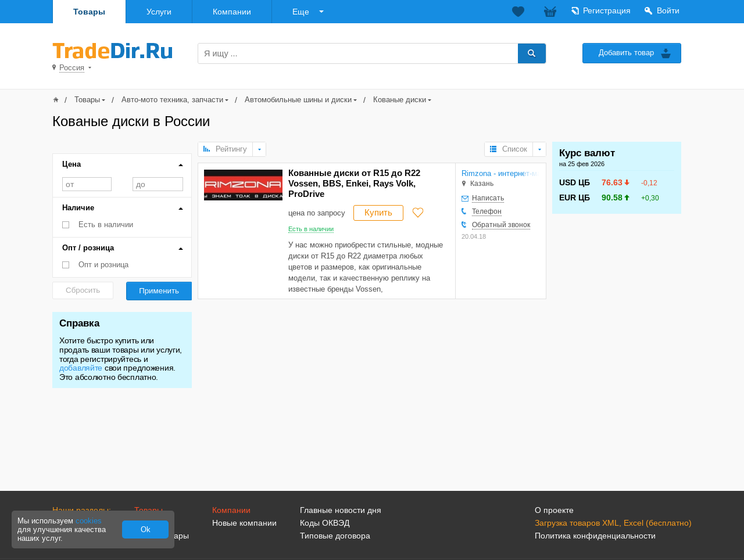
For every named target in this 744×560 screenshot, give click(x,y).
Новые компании (244, 523)
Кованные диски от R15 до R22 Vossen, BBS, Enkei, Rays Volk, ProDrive (354, 183)
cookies (89, 521)
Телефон (487, 211)
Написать (488, 198)
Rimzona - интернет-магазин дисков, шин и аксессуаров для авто (500, 173)
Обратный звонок (501, 225)
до (158, 184)
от (87, 184)
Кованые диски (400, 100)
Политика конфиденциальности (595, 536)
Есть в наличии (106, 225)
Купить (378, 212)
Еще (301, 12)
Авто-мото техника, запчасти (172, 100)
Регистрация (607, 10)
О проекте (554, 510)
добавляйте (81, 368)
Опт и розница (103, 265)
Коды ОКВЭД (325, 523)
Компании (232, 12)
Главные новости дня (341, 510)
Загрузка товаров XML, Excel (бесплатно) (613, 523)
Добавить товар (626, 53)
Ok (146, 530)
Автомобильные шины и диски (298, 100)
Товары (89, 12)
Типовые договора (335, 536)
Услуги (159, 12)
